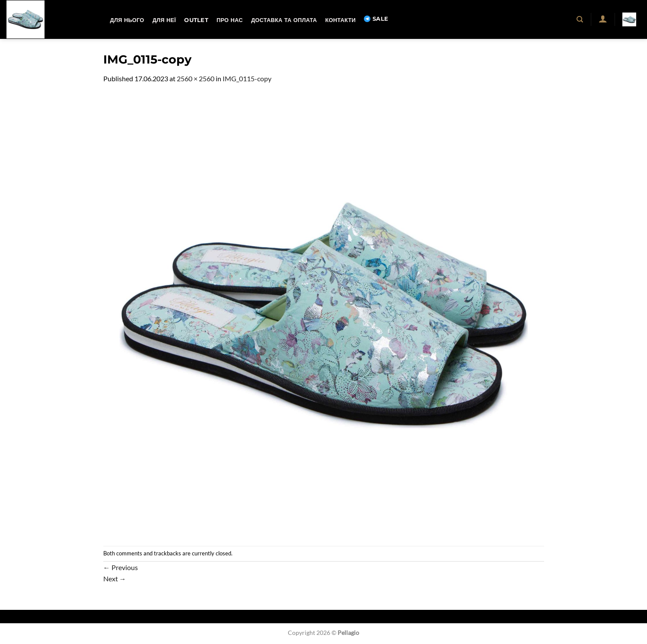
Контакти (340, 20)
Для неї (164, 20)
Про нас (230, 20)
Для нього (127, 20)
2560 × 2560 (196, 78)
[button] (603, 19)
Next (115, 579)
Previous (121, 567)
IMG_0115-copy (247, 78)
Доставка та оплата (284, 20)
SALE (376, 19)
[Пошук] (580, 19)
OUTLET (196, 20)
